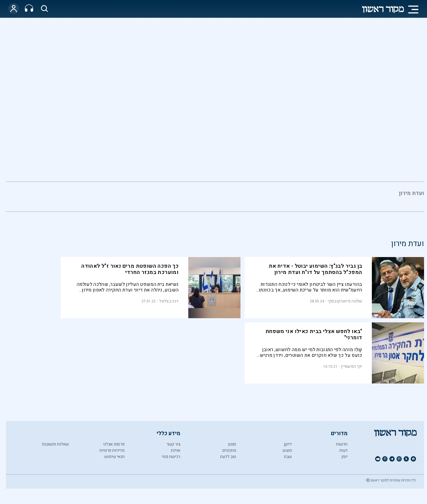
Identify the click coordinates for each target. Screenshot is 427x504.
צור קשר (173, 444)
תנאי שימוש (114, 457)
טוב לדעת (228, 457)
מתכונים (229, 450)
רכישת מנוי (171, 457)
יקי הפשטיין (352, 366)
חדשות (342, 444)
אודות (176, 450)
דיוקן (288, 444)
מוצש (287, 450)
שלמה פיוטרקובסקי (345, 301)
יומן (344, 457)
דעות (343, 450)
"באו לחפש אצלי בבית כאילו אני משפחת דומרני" (314, 335)
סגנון (232, 444)
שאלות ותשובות (55, 444)
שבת (288, 457)
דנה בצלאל (169, 301)
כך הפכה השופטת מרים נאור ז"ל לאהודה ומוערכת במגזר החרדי (130, 269)
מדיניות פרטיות (112, 450)
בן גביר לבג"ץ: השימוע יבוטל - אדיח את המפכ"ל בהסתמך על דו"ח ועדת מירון (316, 269)
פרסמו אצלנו (114, 444)
